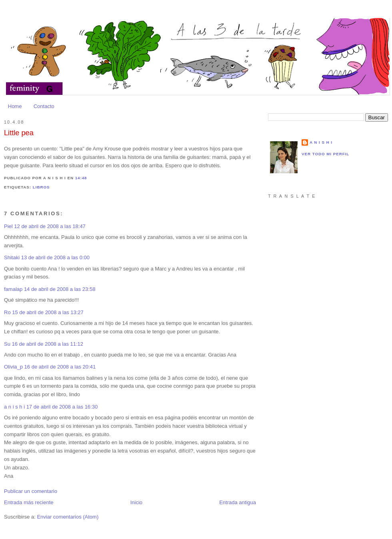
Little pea (19, 133)
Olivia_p (13, 367)
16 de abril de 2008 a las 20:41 (60, 367)
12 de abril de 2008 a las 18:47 (50, 226)
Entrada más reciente (29, 502)
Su (7, 344)
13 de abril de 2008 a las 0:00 (55, 257)
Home (15, 106)
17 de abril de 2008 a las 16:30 (62, 407)
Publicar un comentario (31, 491)
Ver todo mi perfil (325, 154)
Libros (41, 187)
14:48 (81, 178)
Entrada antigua (238, 502)
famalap (13, 289)
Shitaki (12, 257)
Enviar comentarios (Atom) (68, 517)
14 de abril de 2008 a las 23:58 (60, 289)
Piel (8, 226)
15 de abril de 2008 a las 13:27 (48, 312)
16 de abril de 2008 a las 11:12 (48, 344)
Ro (7, 312)
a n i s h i (15, 407)
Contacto (44, 106)
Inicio (136, 502)
